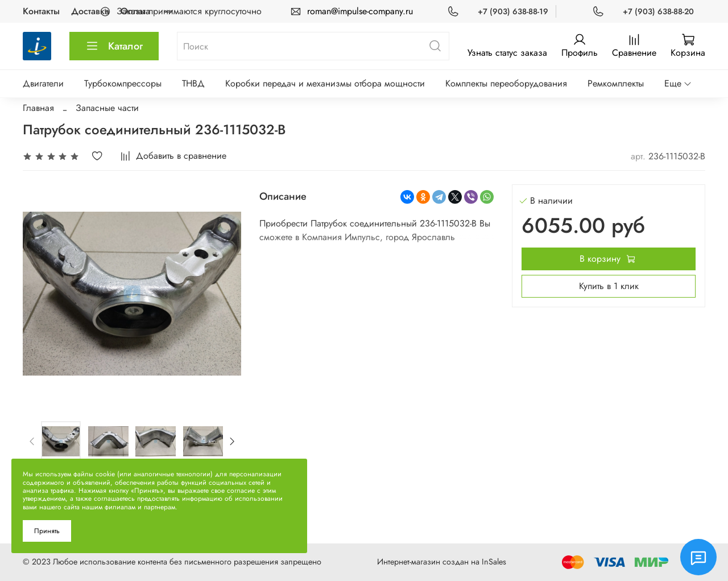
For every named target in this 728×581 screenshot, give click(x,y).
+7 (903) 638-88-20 (658, 11)
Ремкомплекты (616, 83)
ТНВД (193, 83)
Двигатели (43, 83)
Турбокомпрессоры (123, 83)
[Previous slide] (32, 441)
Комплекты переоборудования (506, 83)
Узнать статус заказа (507, 53)
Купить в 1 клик (609, 286)
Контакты (41, 11)
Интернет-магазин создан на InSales (442, 562)
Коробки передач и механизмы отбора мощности (325, 83)
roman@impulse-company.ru (360, 11)
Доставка (90, 11)
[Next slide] (231, 441)
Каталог (114, 46)
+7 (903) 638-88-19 (513, 11)
